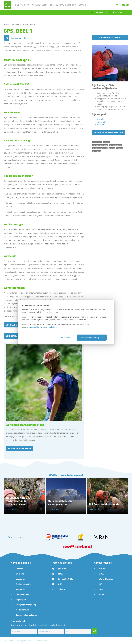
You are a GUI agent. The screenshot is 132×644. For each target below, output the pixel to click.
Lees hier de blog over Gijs (109, 133)
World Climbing (106, 579)
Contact (19, 569)
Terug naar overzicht (110, 37)
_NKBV (60, 574)
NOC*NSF (103, 569)
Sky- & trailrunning (116, 145)
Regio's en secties (24, 584)
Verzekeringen (40, 5)
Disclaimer (9, 641)
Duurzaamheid (22, 594)
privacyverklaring (34, 327)
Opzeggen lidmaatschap (26, 615)
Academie (20, 589)
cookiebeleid (51, 327)
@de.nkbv (62, 569)
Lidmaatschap (23, 5)
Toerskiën (107, 142)
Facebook (101, 125)
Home (7, 24)
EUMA (102, 594)
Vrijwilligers (21, 599)
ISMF (101, 589)
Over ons (20, 574)
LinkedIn (61, 589)
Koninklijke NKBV (65, 579)
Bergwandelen (97, 142)
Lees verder (13, 509)
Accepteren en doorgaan (92, 338)
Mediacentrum (22, 610)
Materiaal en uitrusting (100, 148)
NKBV (60, 584)
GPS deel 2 (11, 325)
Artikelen (120, 148)
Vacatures (20, 579)
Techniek (112, 148)
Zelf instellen (65, 338)
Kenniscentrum (57, 5)
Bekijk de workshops (19, 448)
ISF (100, 584)
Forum (81, 5)
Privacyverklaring (25, 641)
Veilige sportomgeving (26, 605)
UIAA (101, 574)
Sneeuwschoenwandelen (100, 145)
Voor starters (97, 151)
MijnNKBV (71, 5)
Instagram (102, 122)
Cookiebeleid (42, 641)
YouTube (101, 119)
